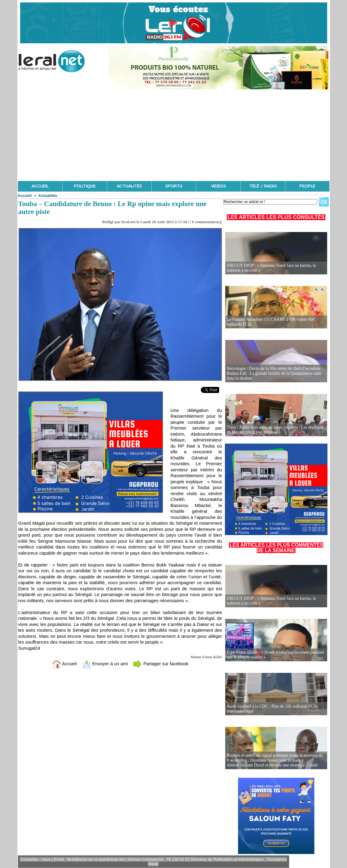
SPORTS (174, 186)
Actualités (48, 196)
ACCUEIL (40, 186)
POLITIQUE (85, 186)
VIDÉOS (218, 186)
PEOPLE (307, 186)
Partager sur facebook (161, 664)
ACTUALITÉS (129, 186)
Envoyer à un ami (105, 664)
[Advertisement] (174, 135)
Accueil (25, 196)
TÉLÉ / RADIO (263, 186)
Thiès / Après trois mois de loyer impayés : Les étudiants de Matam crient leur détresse (275, 430)
